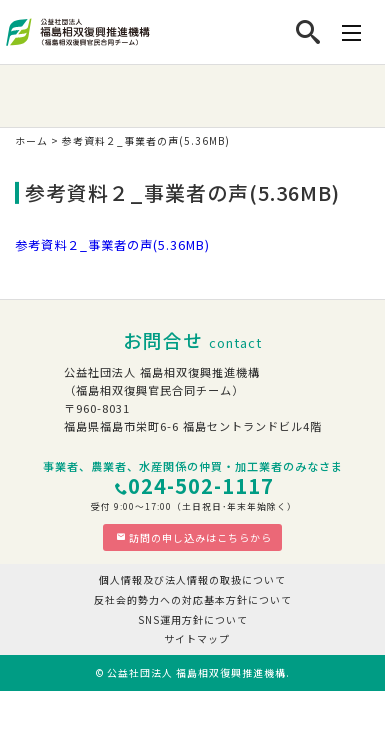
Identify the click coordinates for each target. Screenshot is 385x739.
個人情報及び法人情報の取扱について (192, 579)
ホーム (31, 140)
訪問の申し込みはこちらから (194, 537)
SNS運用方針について (193, 619)
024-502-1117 (201, 485)
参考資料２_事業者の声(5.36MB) (112, 245)
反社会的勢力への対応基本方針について (193, 599)
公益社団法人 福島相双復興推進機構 (196, 672)
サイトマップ (197, 638)
